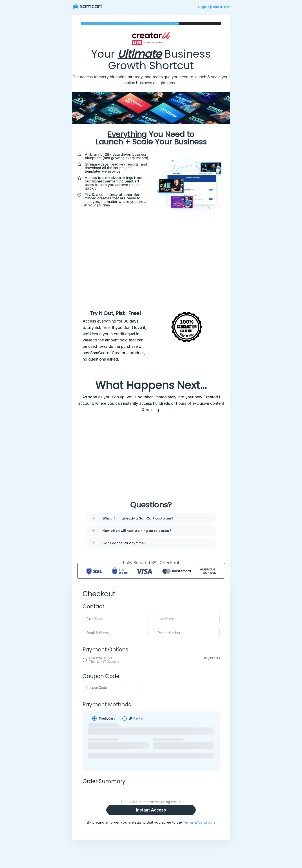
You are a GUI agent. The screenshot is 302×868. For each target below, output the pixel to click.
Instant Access (151, 810)
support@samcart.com (214, 7)
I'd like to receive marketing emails (154, 802)
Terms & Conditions (199, 822)
